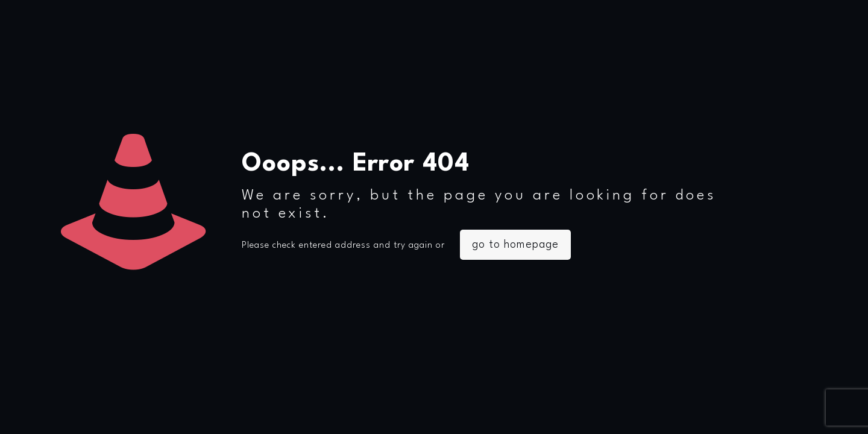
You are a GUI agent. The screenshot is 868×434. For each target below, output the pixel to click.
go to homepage (515, 245)
